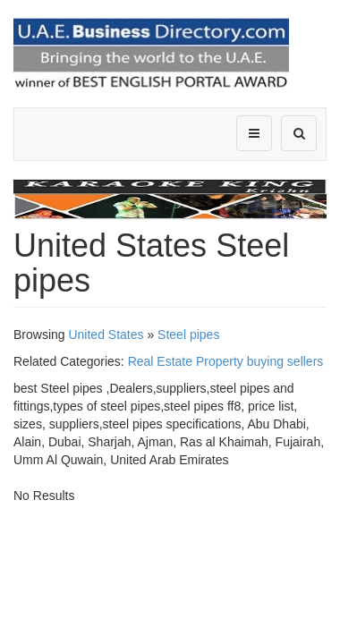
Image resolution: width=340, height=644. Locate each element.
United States (106, 335)
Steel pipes (188, 335)
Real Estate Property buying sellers (226, 361)
